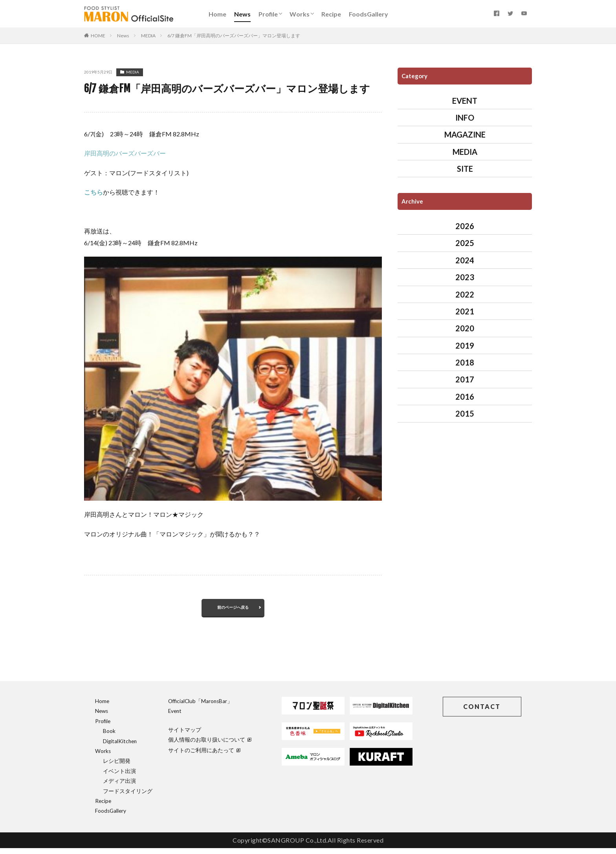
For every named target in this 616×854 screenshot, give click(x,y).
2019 (465, 345)
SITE (465, 169)
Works (300, 14)
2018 (465, 362)
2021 (465, 311)
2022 (465, 294)
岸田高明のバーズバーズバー (125, 153)
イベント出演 (119, 777)
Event (175, 717)
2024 (465, 260)
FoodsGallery (368, 14)
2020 (465, 328)
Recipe (331, 14)
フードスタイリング (128, 797)
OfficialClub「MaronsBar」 (200, 707)
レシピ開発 (117, 767)
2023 (465, 277)
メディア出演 (119, 787)
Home (217, 14)
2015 (465, 413)
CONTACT (482, 712)
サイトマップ (185, 736)
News (242, 14)
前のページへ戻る (233, 610)
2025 (465, 243)
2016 (465, 397)
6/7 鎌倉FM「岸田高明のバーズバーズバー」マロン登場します (234, 36)
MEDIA (148, 36)
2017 (465, 379)
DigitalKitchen (120, 747)
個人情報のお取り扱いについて (210, 746)
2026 (465, 226)
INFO (465, 118)
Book (109, 737)
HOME (98, 36)
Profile (268, 14)
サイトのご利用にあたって (204, 756)
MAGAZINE (465, 134)
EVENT (465, 101)
